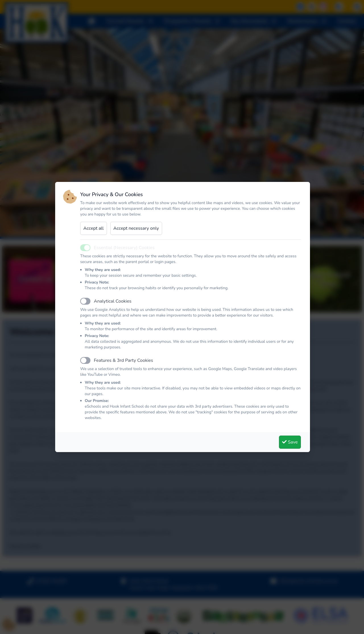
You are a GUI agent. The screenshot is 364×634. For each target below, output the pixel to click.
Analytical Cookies (113, 301)
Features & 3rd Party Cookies (123, 360)
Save (290, 442)
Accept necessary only (136, 228)
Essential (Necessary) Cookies (124, 248)
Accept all (94, 228)
